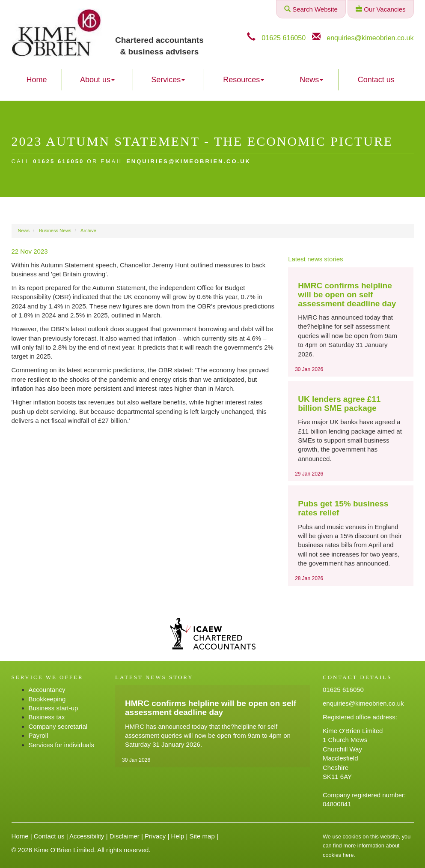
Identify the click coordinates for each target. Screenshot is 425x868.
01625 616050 (284, 38)
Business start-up (53, 708)
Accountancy (47, 690)
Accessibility (87, 836)
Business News (55, 230)
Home (37, 80)
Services (168, 80)
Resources (244, 80)
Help (177, 836)
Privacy (155, 836)
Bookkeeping (47, 699)
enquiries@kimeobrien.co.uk (370, 38)
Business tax (47, 717)
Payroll (39, 735)
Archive (88, 230)
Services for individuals (61, 745)
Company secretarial (58, 726)
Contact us (376, 80)
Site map (202, 836)
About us (97, 80)
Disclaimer (125, 836)
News (311, 80)
